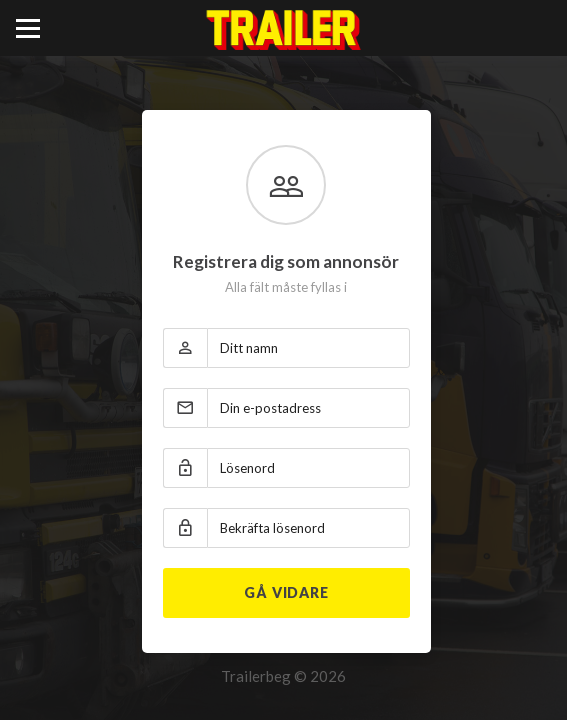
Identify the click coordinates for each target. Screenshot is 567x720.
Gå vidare (286, 592)
